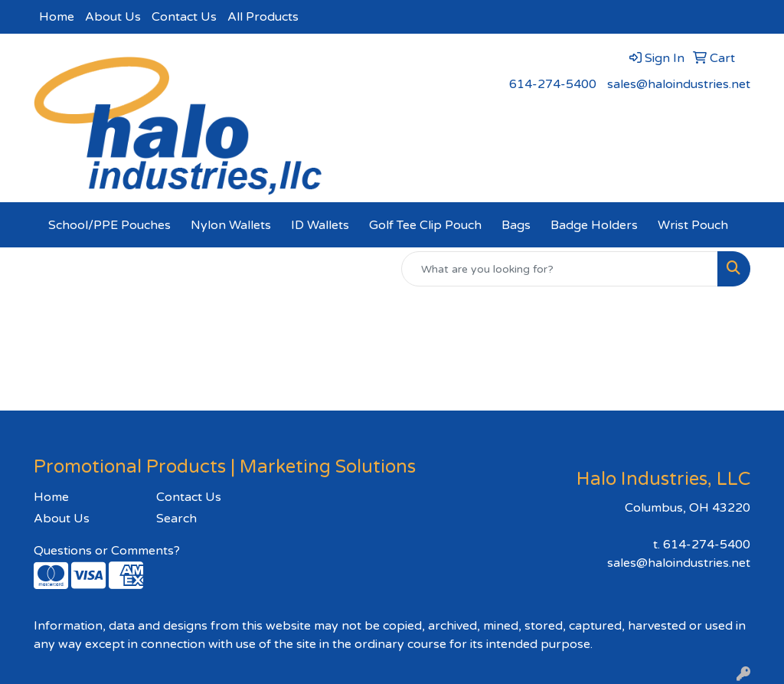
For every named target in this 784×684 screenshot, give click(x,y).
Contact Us (184, 17)
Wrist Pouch (693, 225)
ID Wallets (320, 225)
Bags (516, 225)
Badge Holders (594, 225)
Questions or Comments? (107, 551)
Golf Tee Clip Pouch (425, 225)
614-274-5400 (553, 84)
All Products (263, 17)
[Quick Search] (560, 269)
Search (176, 519)
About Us (113, 17)
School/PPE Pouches (109, 225)
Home (57, 17)
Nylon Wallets (231, 225)
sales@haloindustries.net (679, 84)
